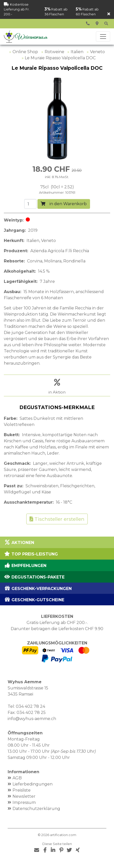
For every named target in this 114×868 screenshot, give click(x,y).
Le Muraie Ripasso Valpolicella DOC (60, 58)
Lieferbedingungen (33, 784)
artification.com (63, 835)
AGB (17, 778)
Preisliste (22, 790)
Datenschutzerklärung (36, 809)
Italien (77, 52)
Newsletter (24, 796)
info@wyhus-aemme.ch (32, 719)
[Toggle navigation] (103, 37)
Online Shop (25, 52)
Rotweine (54, 52)
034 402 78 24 (30, 706)
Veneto (97, 52)
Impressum (24, 802)
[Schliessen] (109, 14)
